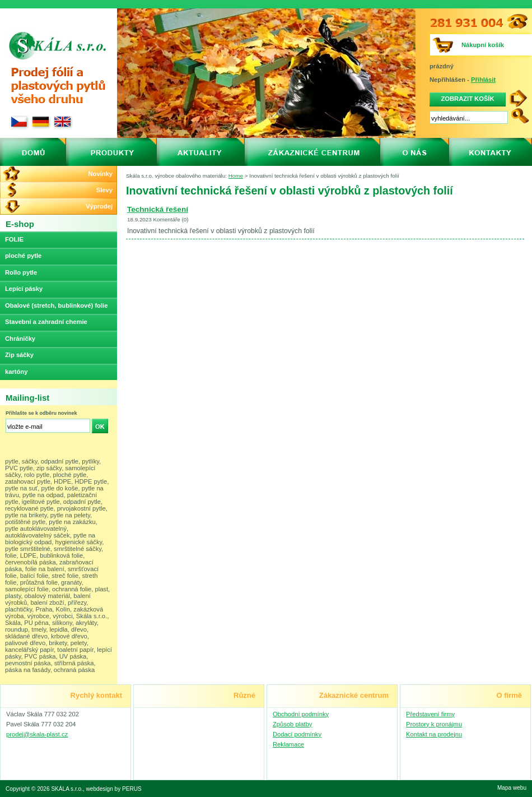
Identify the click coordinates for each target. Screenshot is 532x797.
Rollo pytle (21, 272)
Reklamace (288, 744)
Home (236, 176)
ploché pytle (23, 256)
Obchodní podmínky (301, 714)
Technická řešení (158, 209)
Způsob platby (292, 724)
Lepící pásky (24, 289)
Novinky (100, 174)
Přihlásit (483, 80)
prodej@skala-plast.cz (37, 734)
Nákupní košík (483, 45)
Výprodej (99, 206)
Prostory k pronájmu (434, 724)
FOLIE (14, 239)
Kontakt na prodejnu (434, 734)
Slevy (104, 190)
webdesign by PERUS (114, 789)
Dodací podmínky (297, 734)
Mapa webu (512, 788)
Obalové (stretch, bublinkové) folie (56, 305)
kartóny (16, 372)
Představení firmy (430, 714)
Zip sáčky (19, 355)
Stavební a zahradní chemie (46, 322)
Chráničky (20, 339)
